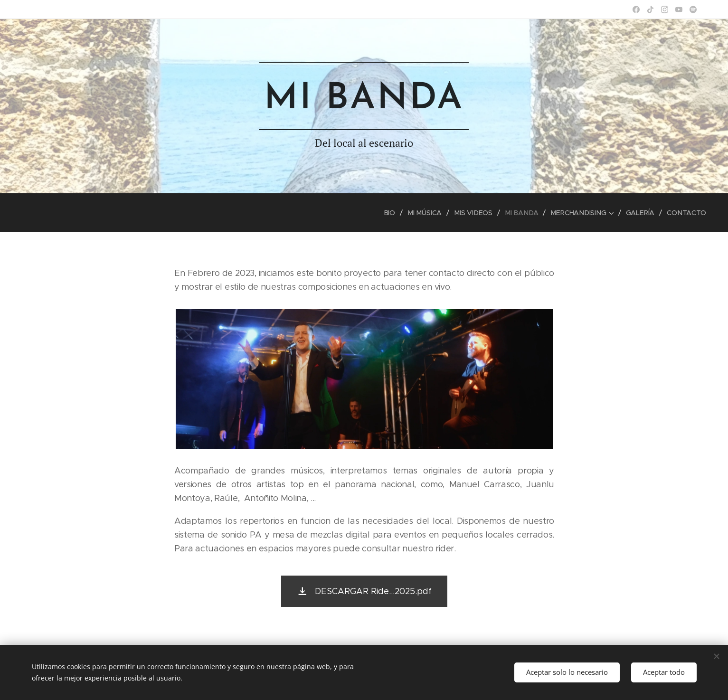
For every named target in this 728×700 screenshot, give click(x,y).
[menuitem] (395, 213)
